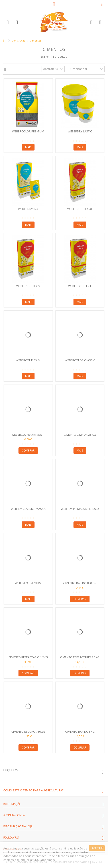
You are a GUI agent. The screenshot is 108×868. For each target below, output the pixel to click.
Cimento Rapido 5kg (80, 732)
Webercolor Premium (28, 131)
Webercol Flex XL (80, 209)
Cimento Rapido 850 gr (80, 583)
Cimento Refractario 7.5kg (80, 657)
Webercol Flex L (80, 286)
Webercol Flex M (28, 360)
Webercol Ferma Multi (28, 435)
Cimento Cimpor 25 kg (80, 435)
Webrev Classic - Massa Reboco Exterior (28, 511)
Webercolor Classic (80, 360)
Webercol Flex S (28, 286)
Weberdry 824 (28, 209)
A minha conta (14, 815)
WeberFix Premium (28, 583)
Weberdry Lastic (80, 131)
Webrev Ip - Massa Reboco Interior (80, 511)
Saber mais (47, 860)
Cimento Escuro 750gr (28, 732)
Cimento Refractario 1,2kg (28, 657)
